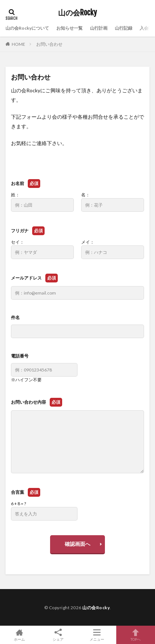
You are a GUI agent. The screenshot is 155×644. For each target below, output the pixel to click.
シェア (58, 635)
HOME (18, 44)
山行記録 (124, 28)
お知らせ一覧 (69, 28)
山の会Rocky (77, 13)
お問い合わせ (49, 44)
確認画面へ (77, 544)
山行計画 (99, 28)
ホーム (19, 635)
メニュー (97, 635)
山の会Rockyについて (27, 28)
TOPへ (136, 635)
